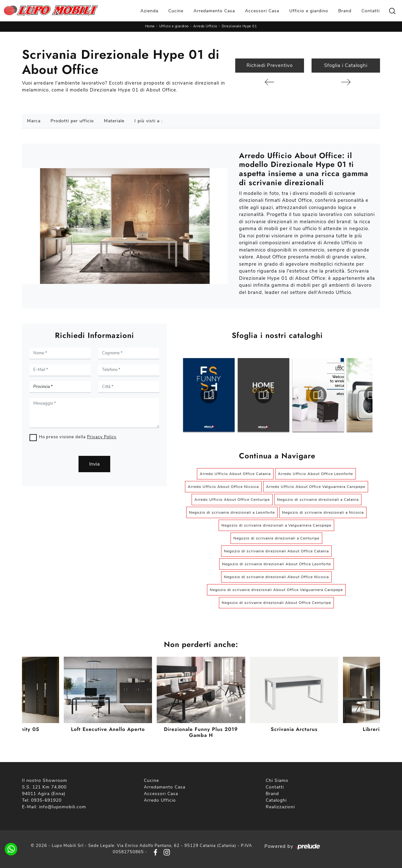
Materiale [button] (114, 121)
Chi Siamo (277, 780)
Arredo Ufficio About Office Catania (235, 474)
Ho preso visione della (78, 437)
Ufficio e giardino (309, 11)
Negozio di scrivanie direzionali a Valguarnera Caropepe (276, 525)
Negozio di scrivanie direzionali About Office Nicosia (276, 577)
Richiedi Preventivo (270, 65)
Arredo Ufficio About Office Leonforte (315, 474)
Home (150, 26)
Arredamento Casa (214, 11)
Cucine (176, 11)
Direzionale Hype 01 (239, 26)
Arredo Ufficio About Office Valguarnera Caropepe (316, 487)
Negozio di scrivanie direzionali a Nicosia (323, 512)
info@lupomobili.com (62, 807)
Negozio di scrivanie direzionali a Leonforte (232, 512)
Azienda (149, 11)
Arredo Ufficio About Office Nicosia (223, 487)
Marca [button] (34, 121)
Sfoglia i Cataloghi (346, 65)
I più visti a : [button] (148, 121)
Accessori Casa (262, 11)
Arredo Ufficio (205, 26)
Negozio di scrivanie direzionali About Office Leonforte (277, 564)
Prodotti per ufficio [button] (72, 121)
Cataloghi (276, 800)
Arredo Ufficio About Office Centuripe (232, 500)
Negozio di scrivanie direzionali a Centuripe (276, 538)
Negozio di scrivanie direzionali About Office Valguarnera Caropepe (276, 590)
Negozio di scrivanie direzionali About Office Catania (276, 551)
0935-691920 (46, 800)
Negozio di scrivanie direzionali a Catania (318, 500)
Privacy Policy (102, 437)
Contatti (371, 11)
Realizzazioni (280, 807)
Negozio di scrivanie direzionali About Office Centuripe (276, 603)
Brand (345, 11)
